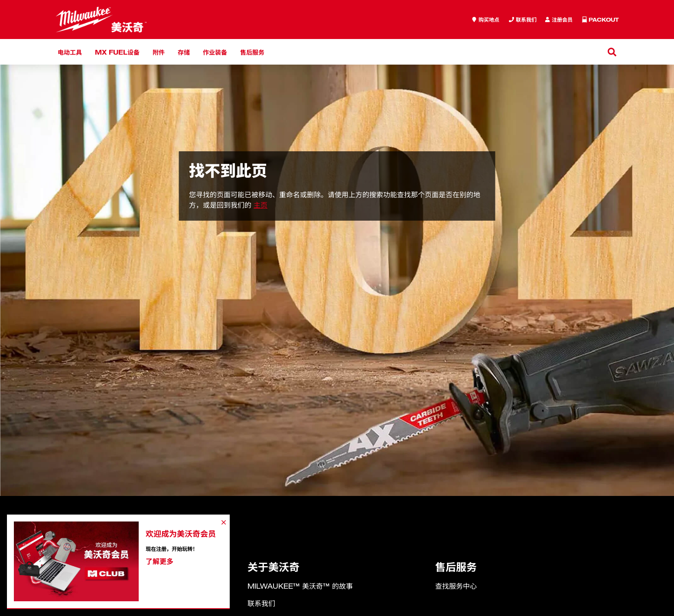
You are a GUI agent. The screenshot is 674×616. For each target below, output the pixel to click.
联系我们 (261, 603)
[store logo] (101, 20)
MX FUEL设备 (117, 52)
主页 (260, 205)
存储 (184, 52)
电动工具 (70, 52)
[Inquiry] (559, 20)
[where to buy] (485, 20)
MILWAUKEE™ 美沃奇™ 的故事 (300, 586)
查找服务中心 (456, 586)
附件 (159, 52)
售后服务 (252, 52)
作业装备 (215, 52)
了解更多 (160, 561)
